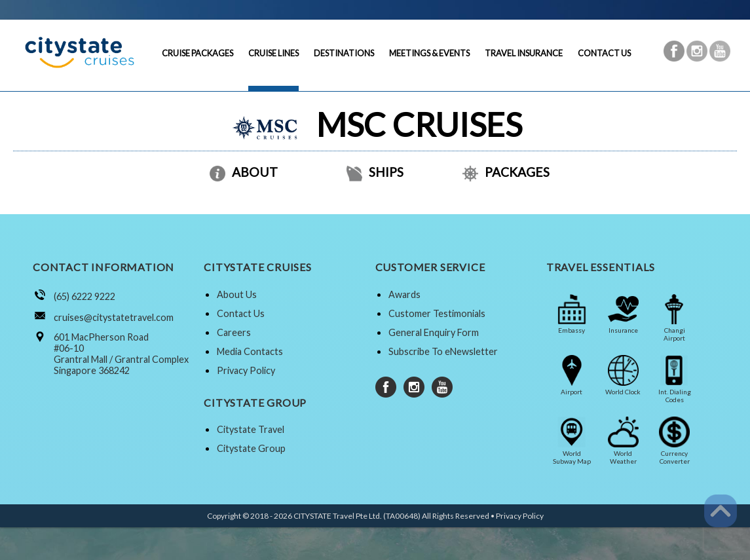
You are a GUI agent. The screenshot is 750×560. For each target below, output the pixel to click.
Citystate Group (251, 448)
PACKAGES (506, 172)
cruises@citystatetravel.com (114, 317)
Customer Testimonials (437, 313)
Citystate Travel (251, 429)
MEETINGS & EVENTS (429, 53)
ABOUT (244, 172)
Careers (234, 332)
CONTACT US (604, 53)
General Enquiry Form (434, 332)
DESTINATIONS (344, 53)
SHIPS (375, 172)
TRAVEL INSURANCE (524, 53)
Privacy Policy (246, 370)
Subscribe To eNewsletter (443, 351)
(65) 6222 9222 (84, 296)
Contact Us (241, 313)
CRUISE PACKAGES (197, 53)
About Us (237, 294)
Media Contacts (250, 351)
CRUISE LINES (273, 53)
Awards (404, 294)
